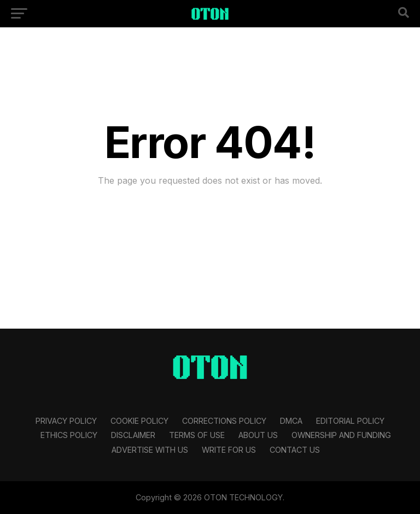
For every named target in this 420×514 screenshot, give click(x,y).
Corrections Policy (224, 421)
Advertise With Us (150, 450)
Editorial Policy (350, 421)
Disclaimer (133, 435)
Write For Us (229, 450)
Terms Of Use (197, 435)
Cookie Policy (139, 421)
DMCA (291, 421)
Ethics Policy (69, 435)
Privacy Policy (66, 421)
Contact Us (295, 450)
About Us (258, 435)
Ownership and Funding (341, 435)
